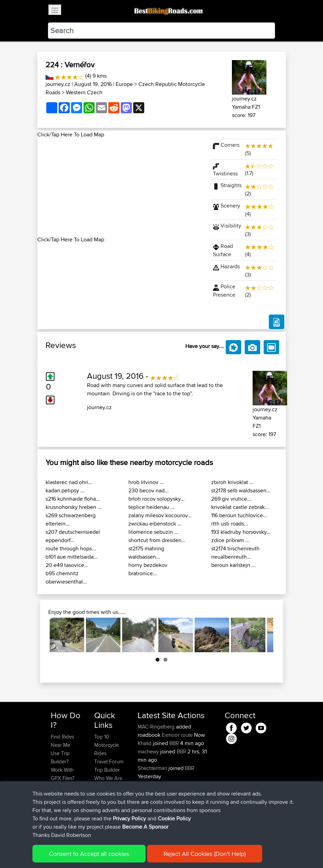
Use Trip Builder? (60, 757)
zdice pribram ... (230, 540)
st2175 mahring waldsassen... (146, 553)
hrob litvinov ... (146, 482)
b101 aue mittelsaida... (72, 557)
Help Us (103, 795)
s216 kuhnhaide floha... (73, 499)
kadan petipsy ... (65, 490)
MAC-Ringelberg (157, 727)
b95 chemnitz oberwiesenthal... (66, 577)
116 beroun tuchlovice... (239, 515)
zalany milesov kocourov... (160, 515)
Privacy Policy (143, 853)
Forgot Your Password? (64, 790)
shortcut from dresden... (157, 540)
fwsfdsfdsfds (153, 793)
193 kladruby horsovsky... (241, 532)
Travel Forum (109, 761)
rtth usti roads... (230, 524)
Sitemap (115, 853)
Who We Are (108, 778)
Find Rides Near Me (62, 741)
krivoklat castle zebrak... (240, 507)
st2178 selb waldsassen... (241, 490)
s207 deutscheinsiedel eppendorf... (73, 536)
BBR (174, 743)
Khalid (145, 743)
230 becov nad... (149, 490)
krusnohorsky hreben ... (74, 507)
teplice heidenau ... (151, 507)
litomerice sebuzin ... (153, 532)
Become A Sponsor (62, 807)
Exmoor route (177, 735)
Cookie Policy (178, 853)
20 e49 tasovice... (67, 565)
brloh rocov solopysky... (156, 499)
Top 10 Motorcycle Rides (106, 745)
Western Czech (84, 92)
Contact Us (107, 786)
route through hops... (71, 548)
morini (145, 785)
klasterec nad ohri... (69, 482)
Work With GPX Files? (63, 774)
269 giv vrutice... (231, 499)
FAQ (55, 819)
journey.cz (58, 84)
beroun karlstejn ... (233, 565)
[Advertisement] (120, 187)
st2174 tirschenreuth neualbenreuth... (235, 553)
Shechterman (153, 768)
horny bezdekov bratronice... (148, 569)
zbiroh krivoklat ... (232, 482)
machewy (149, 751)
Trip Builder (107, 770)
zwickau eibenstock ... (155, 524)
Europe (124, 84)
